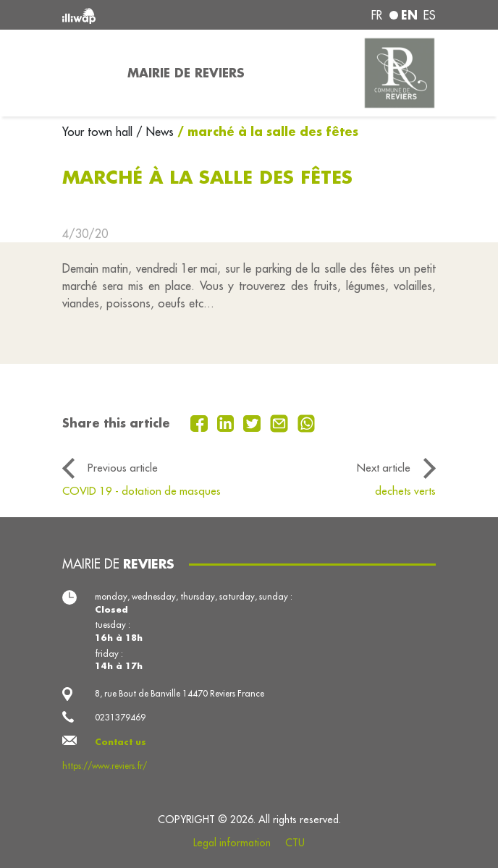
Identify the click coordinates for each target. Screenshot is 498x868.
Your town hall (99, 132)
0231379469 (120, 717)
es (430, 15)
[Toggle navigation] (86, 73)
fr (377, 15)
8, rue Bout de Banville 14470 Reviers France (180, 693)
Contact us (121, 742)
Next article (384, 468)
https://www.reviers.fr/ (105, 766)
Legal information (232, 843)
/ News (155, 132)
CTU (295, 843)
